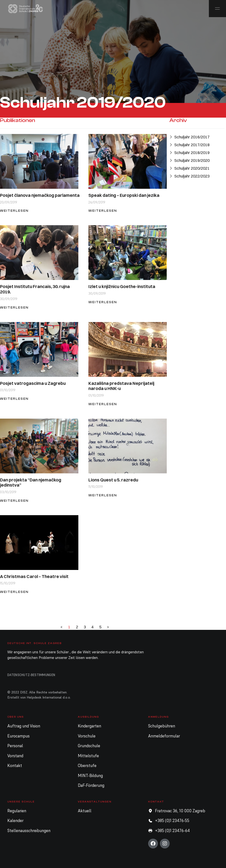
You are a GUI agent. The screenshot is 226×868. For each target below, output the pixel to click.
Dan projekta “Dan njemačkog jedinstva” (31, 483)
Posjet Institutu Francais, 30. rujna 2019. (35, 289)
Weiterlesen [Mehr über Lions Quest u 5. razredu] (103, 495)
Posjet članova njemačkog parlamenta (40, 195)
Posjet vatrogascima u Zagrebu (33, 383)
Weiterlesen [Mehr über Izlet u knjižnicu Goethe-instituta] (103, 302)
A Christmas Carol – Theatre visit (34, 576)
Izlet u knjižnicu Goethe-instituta (122, 286)
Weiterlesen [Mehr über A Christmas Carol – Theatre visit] (14, 592)
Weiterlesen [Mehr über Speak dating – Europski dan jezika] (103, 211)
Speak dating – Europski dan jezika (124, 195)
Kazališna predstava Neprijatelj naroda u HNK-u (121, 386)
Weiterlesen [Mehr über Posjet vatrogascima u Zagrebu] (14, 399)
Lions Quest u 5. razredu (113, 480)
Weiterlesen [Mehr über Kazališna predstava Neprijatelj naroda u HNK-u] (103, 404)
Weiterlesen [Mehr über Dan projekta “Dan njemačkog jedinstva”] (14, 501)
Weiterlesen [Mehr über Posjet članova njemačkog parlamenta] (14, 211)
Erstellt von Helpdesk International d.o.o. (39, 697)
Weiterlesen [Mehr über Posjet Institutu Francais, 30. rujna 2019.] (14, 307)
